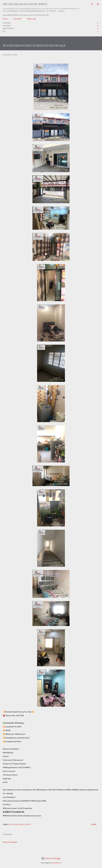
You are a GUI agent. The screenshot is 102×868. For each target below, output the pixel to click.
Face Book (17, 19)
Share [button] (94, 824)
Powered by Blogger (51, 858)
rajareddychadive (56, 863)
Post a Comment (10, 842)
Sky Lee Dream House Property (25, 4)
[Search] (92, 4)
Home (5, 19)
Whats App (32, 19)
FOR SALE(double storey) (20, 824)
